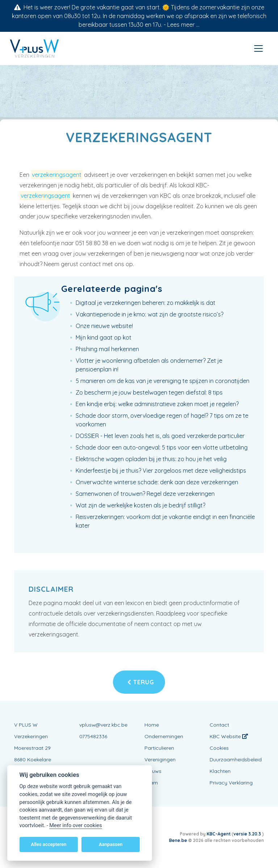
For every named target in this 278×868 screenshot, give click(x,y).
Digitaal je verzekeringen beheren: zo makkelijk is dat (146, 303)
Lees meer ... (183, 25)
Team (151, 783)
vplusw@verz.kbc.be (103, 725)
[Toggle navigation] (258, 48)
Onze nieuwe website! (104, 326)
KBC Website (229, 736)
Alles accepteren (49, 844)
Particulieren (159, 748)
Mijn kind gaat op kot (104, 337)
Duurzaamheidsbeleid (236, 759)
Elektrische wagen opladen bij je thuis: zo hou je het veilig (151, 459)
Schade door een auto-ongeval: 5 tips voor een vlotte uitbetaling (162, 447)
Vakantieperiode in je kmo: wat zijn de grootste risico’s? (149, 314)
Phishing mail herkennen (107, 349)
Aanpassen (111, 844)
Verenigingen (160, 759)
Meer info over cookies (75, 826)
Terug (141, 682)
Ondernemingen (164, 736)
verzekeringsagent (57, 175)
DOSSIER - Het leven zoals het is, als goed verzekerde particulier (160, 436)
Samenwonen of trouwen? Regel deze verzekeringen (145, 494)
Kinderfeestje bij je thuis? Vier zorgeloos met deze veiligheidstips (161, 471)
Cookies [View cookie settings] (219, 748)
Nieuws (153, 771)
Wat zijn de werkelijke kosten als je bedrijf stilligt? (140, 505)
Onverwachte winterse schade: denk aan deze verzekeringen (157, 482)
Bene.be (178, 840)
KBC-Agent (219, 834)
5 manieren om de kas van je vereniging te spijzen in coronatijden (163, 381)
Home (152, 725)
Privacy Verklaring (231, 783)
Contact (219, 725)
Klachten (220, 771)
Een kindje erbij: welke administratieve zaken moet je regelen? (157, 404)
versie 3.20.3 (248, 834)
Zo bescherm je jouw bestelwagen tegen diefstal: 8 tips (149, 392)
